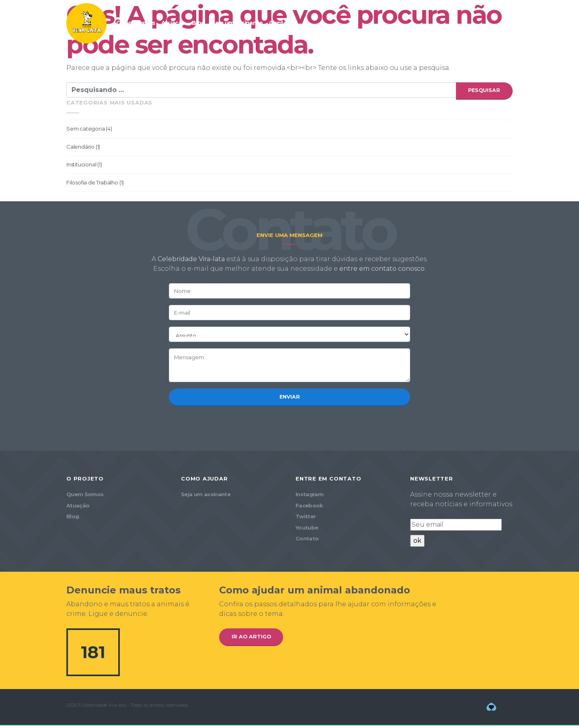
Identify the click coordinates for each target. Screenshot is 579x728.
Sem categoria (85, 130)
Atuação (173, 23)
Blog (198, 23)
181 (93, 654)
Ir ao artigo (252, 639)
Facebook (309, 508)
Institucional (81, 166)
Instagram (309, 497)
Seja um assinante (237, 23)
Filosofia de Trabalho (92, 183)
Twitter (306, 519)
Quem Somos (136, 23)
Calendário (80, 147)
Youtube (307, 530)
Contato (281, 23)
